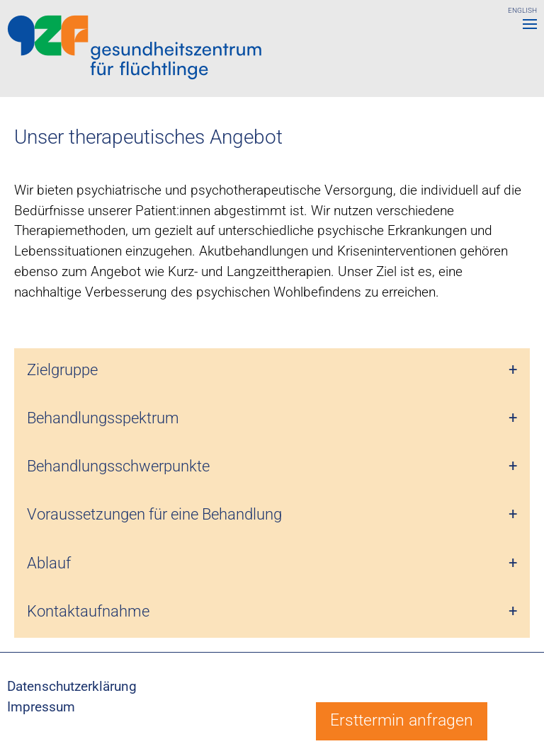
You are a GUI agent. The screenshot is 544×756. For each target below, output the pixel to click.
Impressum (41, 707)
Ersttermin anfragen (402, 720)
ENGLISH (522, 10)
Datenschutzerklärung (72, 686)
